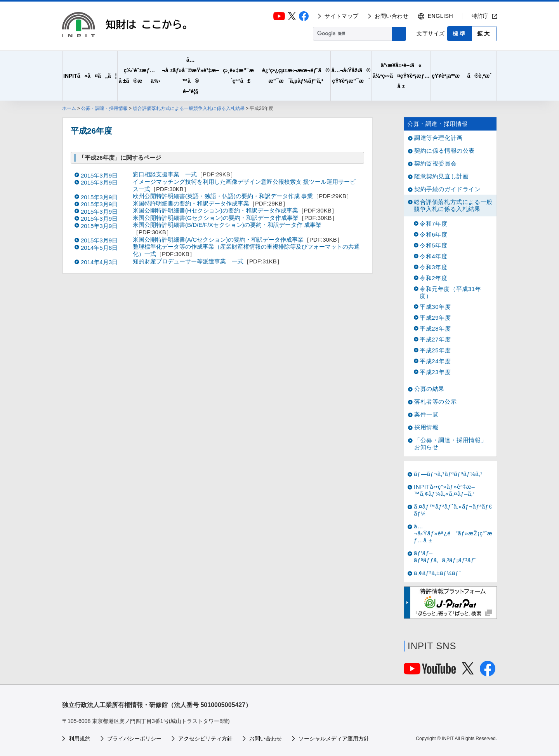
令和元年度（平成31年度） (450, 292)
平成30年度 (435, 307)
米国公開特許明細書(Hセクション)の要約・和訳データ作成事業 (215, 210)
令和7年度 (433, 224)
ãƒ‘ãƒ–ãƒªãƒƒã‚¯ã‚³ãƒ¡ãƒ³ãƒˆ (445, 557)
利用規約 (80, 739)
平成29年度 (435, 318)
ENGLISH (441, 16)
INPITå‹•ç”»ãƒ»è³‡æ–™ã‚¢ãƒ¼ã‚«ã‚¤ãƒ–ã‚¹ (444, 490)
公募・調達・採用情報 (104, 108)
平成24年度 (435, 361)
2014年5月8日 (99, 248)
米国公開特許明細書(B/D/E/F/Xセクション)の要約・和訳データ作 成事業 (227, 225)
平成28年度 (435, 328)
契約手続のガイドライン (448, 189)
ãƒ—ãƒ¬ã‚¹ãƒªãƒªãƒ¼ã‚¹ (448, 474)
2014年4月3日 (99, 262)
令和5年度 (433, 245)
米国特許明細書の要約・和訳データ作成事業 (191, 203)
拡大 (484, 33)
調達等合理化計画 (438, 138)
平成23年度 (435, 372)
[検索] (352, 34)
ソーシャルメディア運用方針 (334, 739)
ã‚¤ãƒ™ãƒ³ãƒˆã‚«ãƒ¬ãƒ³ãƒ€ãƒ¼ (453, 510)
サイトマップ (342, 16)
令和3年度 (433, 267)
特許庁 (480, 16)
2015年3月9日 (99, 175)
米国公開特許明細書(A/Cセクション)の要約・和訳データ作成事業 (218, 240)
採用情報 (426, 427)
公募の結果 (429, 389)
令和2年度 (433, 278)
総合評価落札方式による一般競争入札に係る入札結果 (189, 108)
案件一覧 (426, 414)
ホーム (69, 108)
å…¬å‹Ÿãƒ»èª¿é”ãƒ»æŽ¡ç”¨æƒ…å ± (453, 533)
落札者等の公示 (435, 402)
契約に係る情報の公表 (444, 151)
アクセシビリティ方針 (205, 739)
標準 (460, 33)
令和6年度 (433, 234)
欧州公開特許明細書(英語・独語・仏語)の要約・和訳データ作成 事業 (223, 196)
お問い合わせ (392, 16)
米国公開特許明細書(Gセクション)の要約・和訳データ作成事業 (216, 218)
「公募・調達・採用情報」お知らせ (450, 443)
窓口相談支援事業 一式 (165, 174)
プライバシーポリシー (134, 739)
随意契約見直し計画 (441, 176)
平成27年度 (435, 339)
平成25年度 (435, 350)
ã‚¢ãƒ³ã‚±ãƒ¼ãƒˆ (437, 573)
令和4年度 (433, 256)
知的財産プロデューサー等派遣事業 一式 (188, 261)
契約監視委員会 (435, 163)
